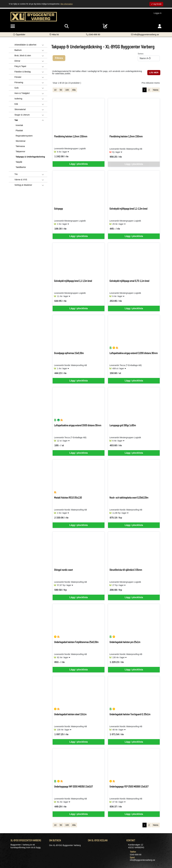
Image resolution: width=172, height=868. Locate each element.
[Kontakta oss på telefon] (93, 35)
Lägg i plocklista (79, 164)
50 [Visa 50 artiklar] (61, 90)
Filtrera (59, 58)
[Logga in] (160, 26)
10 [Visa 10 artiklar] (55, 90)
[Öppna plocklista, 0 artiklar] (105, 26)
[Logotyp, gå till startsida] (34, 16)
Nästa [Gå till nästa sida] (156, 90)
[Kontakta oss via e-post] (145, 35)
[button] (19, 35)
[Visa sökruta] (67, 26)
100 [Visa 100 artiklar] (67, 90)
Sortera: (141, 54)
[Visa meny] (13, 26)
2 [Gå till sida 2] (149, 90)
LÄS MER (154, 73)
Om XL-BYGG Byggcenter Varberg (65, 845)
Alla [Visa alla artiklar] (74, 90)
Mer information (67, 4)
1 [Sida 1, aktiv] (145, 90)
